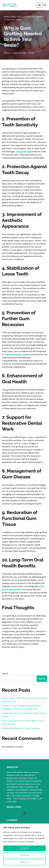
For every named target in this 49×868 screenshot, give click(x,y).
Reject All (25, 862)
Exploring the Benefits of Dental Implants (21, 729)
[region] (24, 846)
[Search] (45, 5)
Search (5, 674)
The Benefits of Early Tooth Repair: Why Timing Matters (24, 715)
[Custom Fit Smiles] (10, 5)
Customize (24, 855)
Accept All (25, 848)
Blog (13, 17)
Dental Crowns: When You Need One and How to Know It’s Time (24, 700)
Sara (8, 53)
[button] (24, 813)
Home (7, 17)
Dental (31, 53)
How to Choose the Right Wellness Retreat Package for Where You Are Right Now (21, 707)
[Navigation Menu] (39, 5)
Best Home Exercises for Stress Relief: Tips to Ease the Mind (23, 723)
